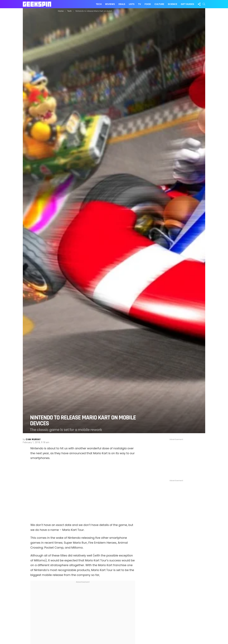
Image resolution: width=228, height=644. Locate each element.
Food (148, 4)
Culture (159, 4)
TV (139, 4)
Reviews (110, 4)
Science (173, 4)
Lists (132, 4)
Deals (122, 4)
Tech (99, 4)
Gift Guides (187, 4)
